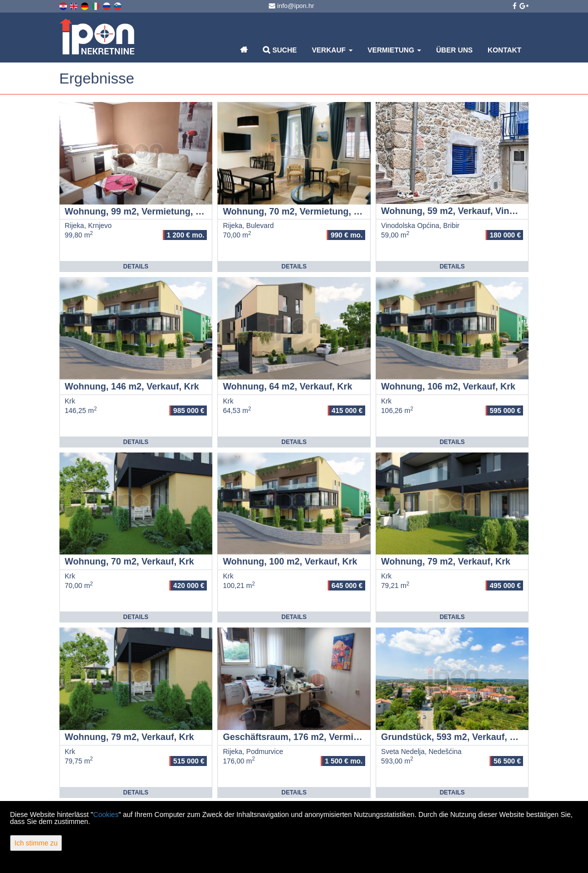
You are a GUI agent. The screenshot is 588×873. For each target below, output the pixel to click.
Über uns (454, 50)
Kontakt (504, 50)
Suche (280, 50)
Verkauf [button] (332, 50)
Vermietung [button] (394, 50)
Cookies (106, 814)
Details (136, 266)
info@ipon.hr (292, 6)
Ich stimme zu (36, 843)
